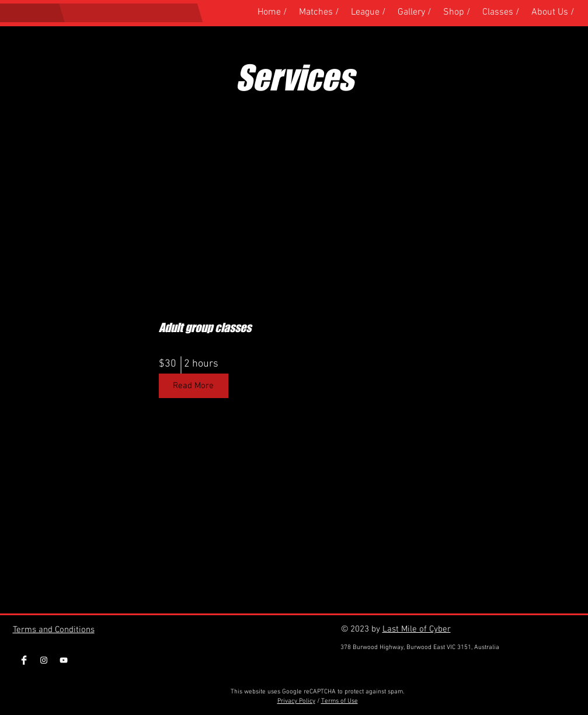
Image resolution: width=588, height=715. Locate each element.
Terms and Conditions (54, 630)
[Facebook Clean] (24, 660)
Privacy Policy (296, 701)
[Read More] (194, 386)
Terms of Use (340, 701)
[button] (457, 12)
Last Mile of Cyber (417, 629)
